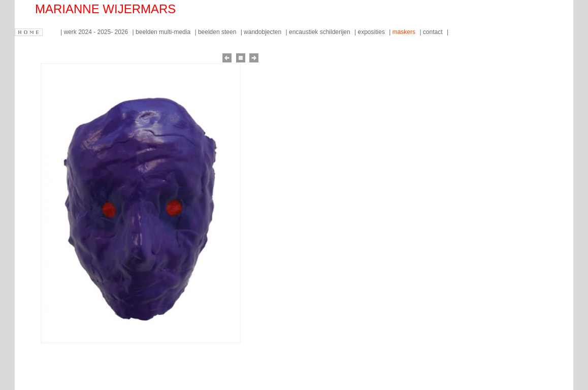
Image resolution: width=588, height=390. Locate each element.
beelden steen (218, 32)
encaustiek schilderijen (320, 32)
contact (434, 32)
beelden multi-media (164, 32)
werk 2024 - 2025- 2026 (96, 32)
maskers (405, 32)
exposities (372, 32)
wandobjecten (263, 32)
